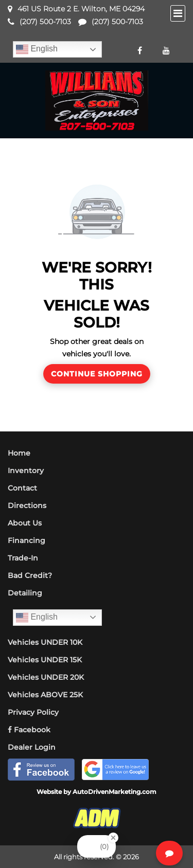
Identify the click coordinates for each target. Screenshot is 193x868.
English (37, 49)
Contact (22, 488)
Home (19, 453)
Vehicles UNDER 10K (45, 642)
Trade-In (23, 558)
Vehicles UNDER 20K (46, 677)
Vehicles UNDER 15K (45, 660)
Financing (27, 540)
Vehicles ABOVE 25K (45, 695)
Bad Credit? (30, 575)
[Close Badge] (113, 838)
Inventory (26, 471)
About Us (25, 523)
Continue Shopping (97, 374)
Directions (27, 505)
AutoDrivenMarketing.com (115, 792)
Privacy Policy (33, 712)
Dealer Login (32, 747)
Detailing (25, 593)
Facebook (29, 730)
